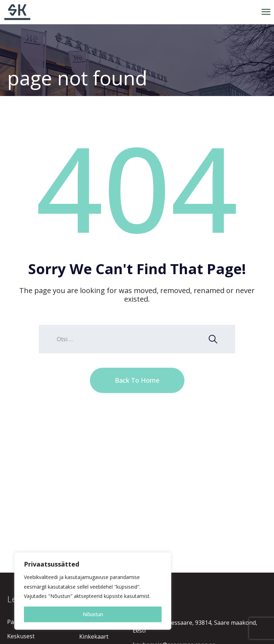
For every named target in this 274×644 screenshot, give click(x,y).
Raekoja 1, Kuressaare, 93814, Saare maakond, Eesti (195, 627)
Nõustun (93, 614)
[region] (93, 591)
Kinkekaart (94, 637)
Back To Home (137, 380)
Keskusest (21, 636)
